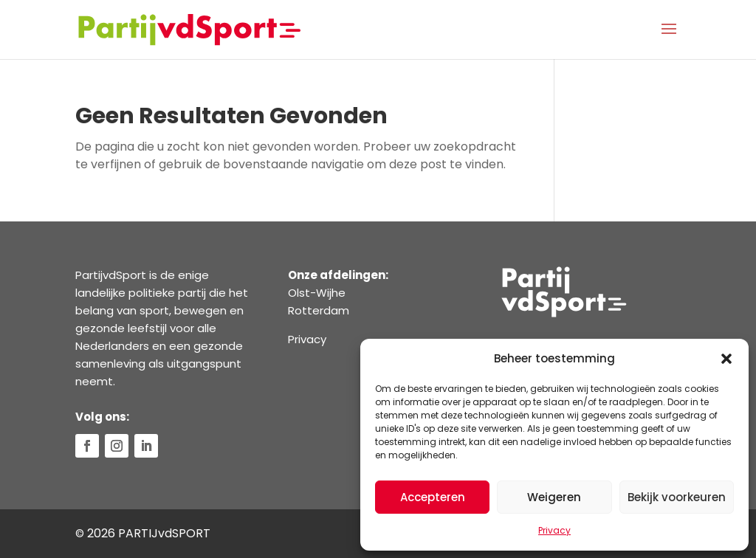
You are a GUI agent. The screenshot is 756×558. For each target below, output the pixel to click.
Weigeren (554, 497)
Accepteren (433, 497)
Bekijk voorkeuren (677, 497)
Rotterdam (319, 310)
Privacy (554, 530)
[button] (726, 359)
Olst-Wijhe (317, 293)
